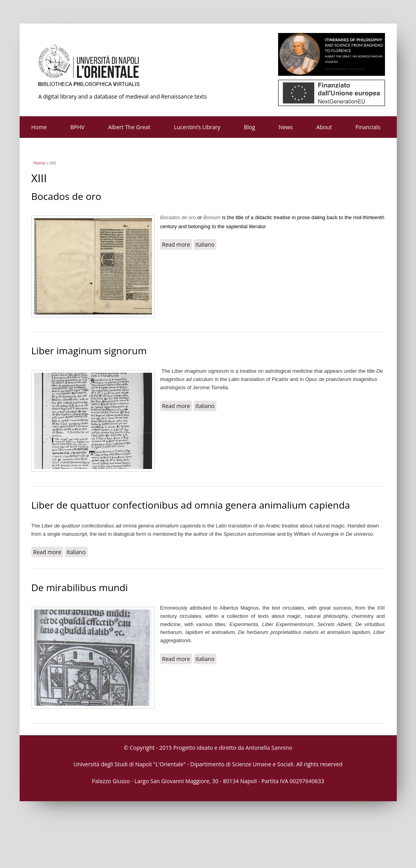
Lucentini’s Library (197, 127)
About (324, 127)
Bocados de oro (66, 196)
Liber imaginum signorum (89, 351)
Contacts (43, 149)
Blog (250, 127)
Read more (177, 244)
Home (39, 127)
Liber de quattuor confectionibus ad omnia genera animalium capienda (191, 505)
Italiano (205, 244)
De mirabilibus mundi (80, 587)
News (286, 127)
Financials (368, 127)
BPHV (77, 127)
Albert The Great (129, 127)
